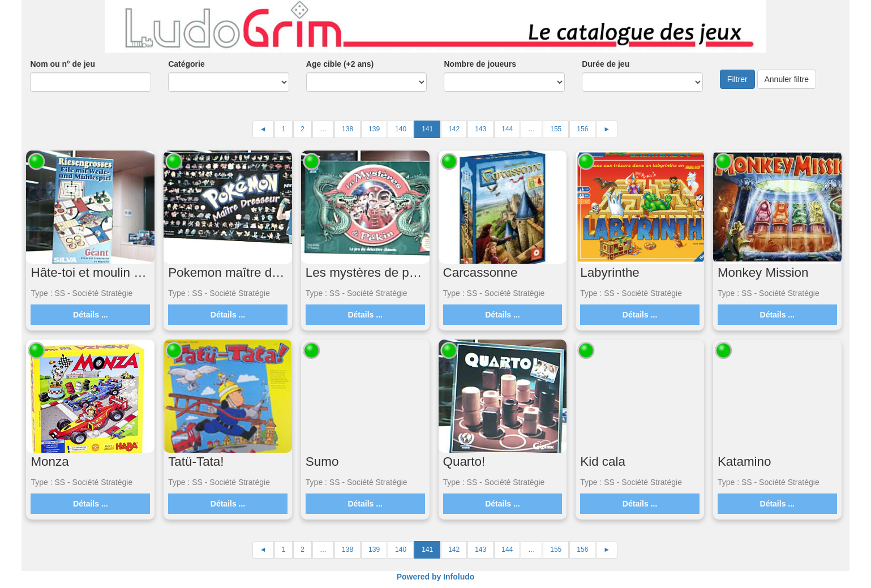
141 (427, 129)
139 (374, 129)
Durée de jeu (606, 64)
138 (347, 129)
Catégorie (186, 64)
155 (556, 129)
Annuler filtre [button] (787, 79)
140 (401, 129)
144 (507, 129)
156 (582, 129)
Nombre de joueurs (480, 64)
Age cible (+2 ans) (340, 64)
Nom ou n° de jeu (63, 64)
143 (480, 129)
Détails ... (90, 315)
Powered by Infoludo (436, 577)
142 (454, 129)
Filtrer (737, 79)
